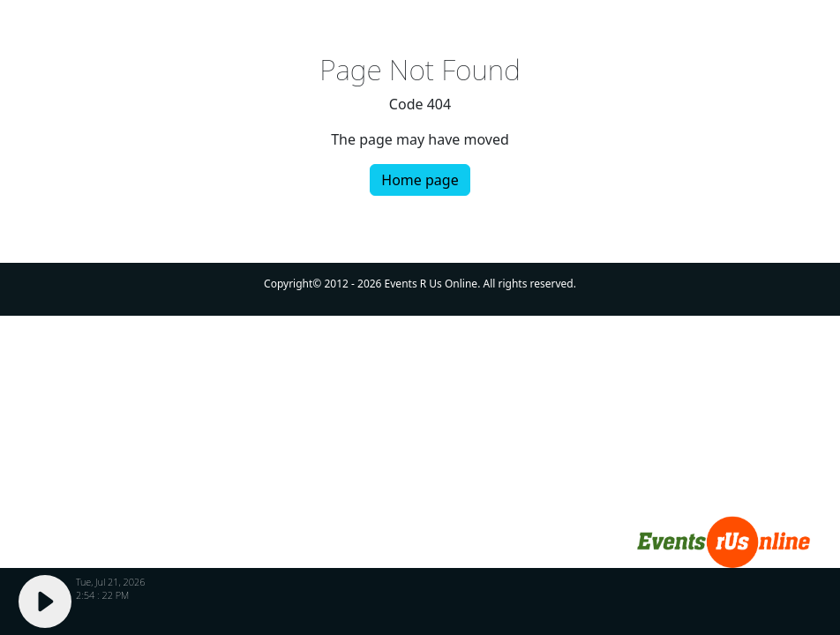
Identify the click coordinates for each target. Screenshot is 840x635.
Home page (420, 180)
